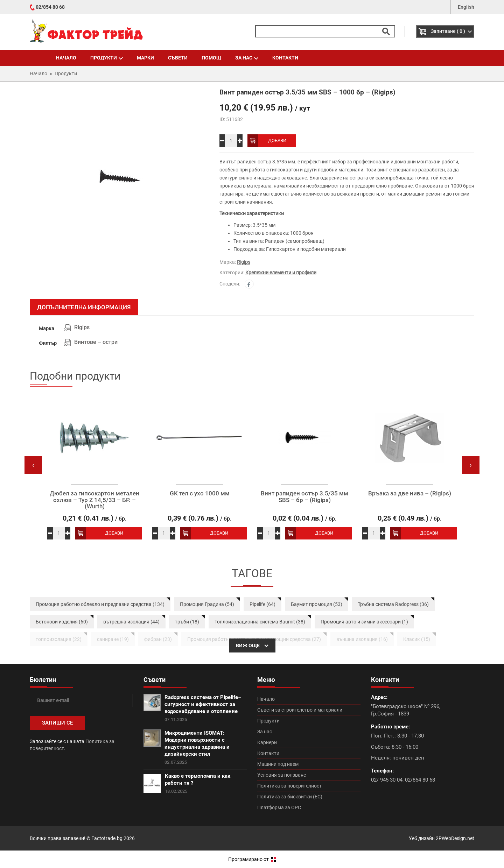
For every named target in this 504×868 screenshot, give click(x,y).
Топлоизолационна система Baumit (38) (260, 622)
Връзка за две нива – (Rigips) (410, 493)
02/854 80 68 (50, 7)
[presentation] (33, 465)
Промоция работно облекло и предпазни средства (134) (100, 604)
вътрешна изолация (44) (131, 622)
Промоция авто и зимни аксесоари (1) (364, 622)
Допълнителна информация (84, 307)
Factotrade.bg (107, 838)
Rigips (244, 262)
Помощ (211, 58)
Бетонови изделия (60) (62, 622)
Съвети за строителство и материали (300, 710)
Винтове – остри (96, 342)
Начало (66, 58)
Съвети (178, 58)
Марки (145, 58)
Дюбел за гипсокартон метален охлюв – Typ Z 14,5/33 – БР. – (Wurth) (94, 500)
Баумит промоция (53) (317, 604)
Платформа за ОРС (279, 807)
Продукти (107, 58)
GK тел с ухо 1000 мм (200, 493)
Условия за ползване (282, 775)
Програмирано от (252, 859)
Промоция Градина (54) (207, 604)
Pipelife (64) (262, 604)
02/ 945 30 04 (387, 780)
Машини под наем (278, 764)
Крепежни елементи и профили (281, 273)
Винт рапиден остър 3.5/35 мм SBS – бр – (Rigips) (304, 497)
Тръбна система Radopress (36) (393, 604)
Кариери (267, 742)
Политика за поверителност (289, 786)
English (466, 7)
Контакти (285, 58)
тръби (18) (187, 622)
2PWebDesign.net (455, 838)
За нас (247, 58)
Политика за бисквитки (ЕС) (290, 797)
